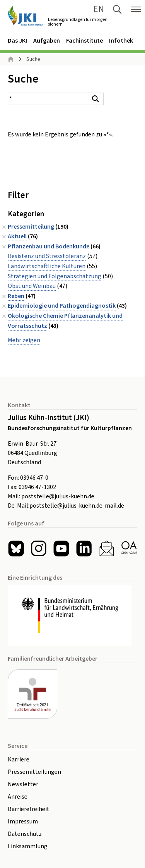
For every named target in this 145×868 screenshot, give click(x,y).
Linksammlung (28, 846)
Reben (16, 296)
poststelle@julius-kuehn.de (58, 496)
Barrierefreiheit (29, 809)
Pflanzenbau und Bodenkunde (49, 246)
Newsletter (23, 784)
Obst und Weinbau (32, 286)
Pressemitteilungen (34, 772)
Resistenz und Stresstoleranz (47, 256)
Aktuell (17, 236)
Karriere (19, 759)
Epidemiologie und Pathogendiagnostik (62, 306)
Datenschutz (25, 834)
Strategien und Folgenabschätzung (55, 276)
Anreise (18, 797)
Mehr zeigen (24, 340)
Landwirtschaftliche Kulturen (47, 266)
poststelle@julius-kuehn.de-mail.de (77, 506)
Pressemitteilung (31, 227)
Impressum (23, 821)
